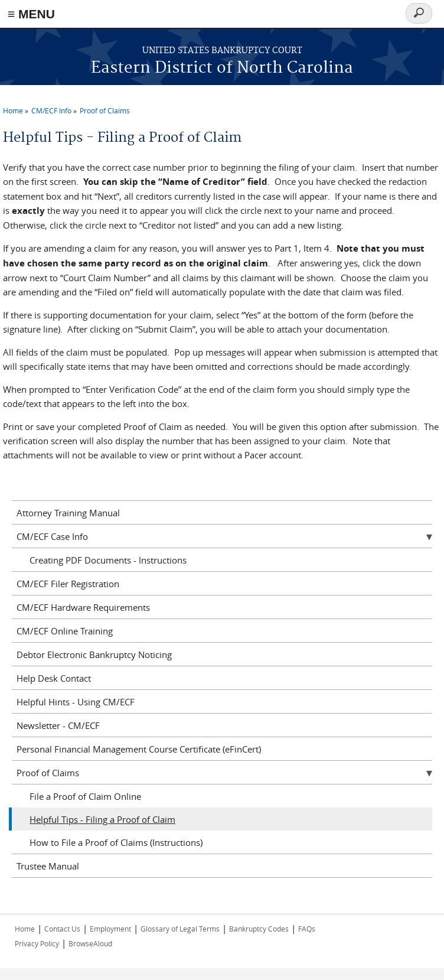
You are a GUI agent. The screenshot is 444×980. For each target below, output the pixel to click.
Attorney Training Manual (68, 513)
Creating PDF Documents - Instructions (108, 560)
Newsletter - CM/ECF (58, 725)
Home (13, 110)
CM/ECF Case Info (52, 536)
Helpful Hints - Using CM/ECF (76, 702)
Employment (110, 929)
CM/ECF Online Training (65, 631)
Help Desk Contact (54, 678)
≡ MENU (31, 14)
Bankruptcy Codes (259, 929)
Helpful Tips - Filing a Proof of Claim (102, 819)
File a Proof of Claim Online (85, 796)
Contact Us (62, 929)
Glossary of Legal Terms (180, 929)
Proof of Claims (105, 110)
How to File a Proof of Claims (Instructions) (116, 842)
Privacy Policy (37, 943)
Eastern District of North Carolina (222, 68)
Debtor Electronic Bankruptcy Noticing (94, 655)
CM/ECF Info (51, 110)
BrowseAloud (90, 943)
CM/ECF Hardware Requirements (83, 607)
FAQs (307, 929)
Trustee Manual (48, 866)
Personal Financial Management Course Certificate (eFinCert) (139, 749)
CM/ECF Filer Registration (68, 584)
